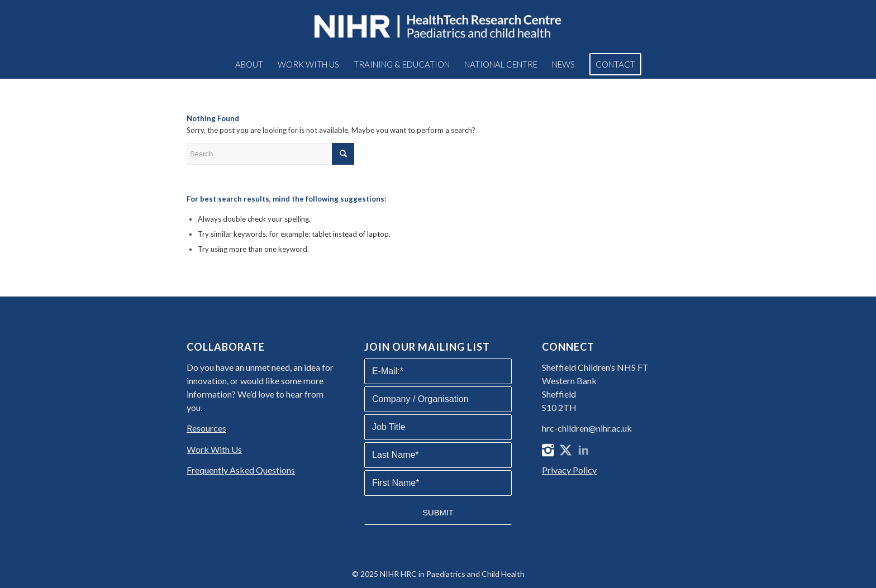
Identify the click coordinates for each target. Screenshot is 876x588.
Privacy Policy (569, 470)
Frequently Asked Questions (241, 470)
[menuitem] (249, 64)
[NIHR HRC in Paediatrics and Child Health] (438, 25)
